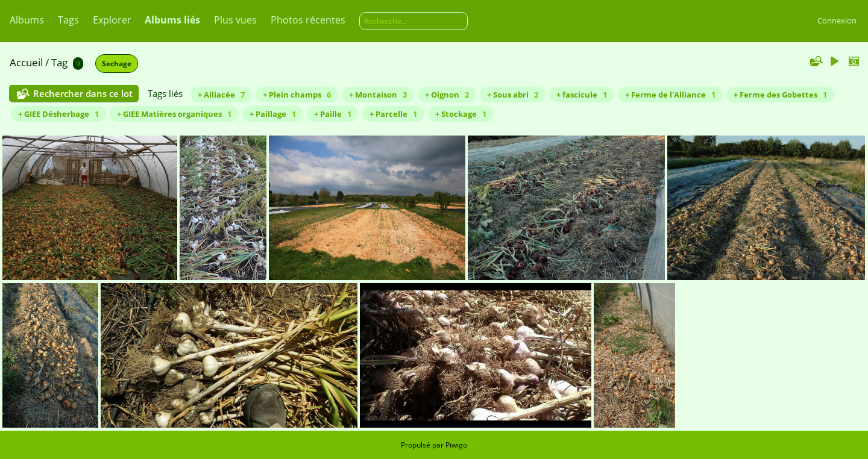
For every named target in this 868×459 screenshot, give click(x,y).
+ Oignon (447, 95)
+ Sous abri (513, 95)
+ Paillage (273, 114)
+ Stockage (461, 114)
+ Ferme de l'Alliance (670, 95)
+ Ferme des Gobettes (780, 95)
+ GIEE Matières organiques (174, 114)
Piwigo (456, 445)
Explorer (112, 20)
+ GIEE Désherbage (58, 114)
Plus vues (235, 20)
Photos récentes (308, 20)
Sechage (117, 64)
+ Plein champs (297, 95)
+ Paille (333, 114)
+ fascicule (582, 95)
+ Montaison (378, 95)
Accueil (26, 62)
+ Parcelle (393, 114)
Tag (59, 62)
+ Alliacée (221, 95)
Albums (27, 20)
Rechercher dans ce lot (83, 93)
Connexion (837, 20)
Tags (68, 20)
